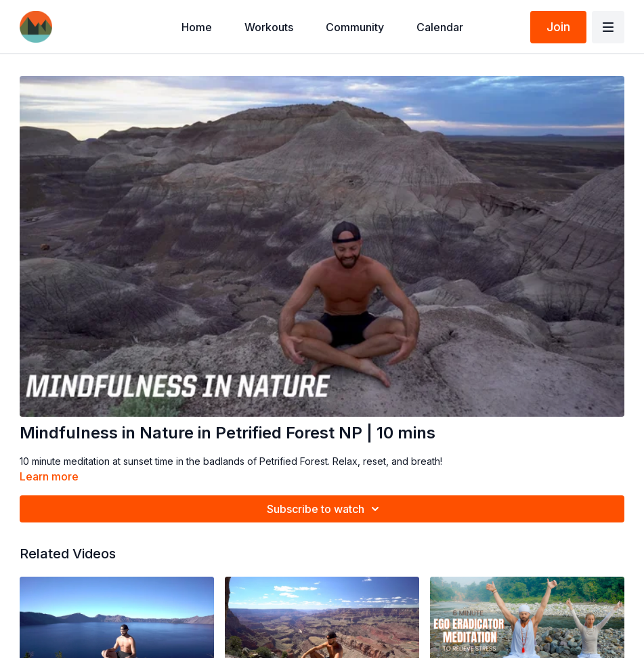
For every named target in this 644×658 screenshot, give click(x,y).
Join (558, 27)
